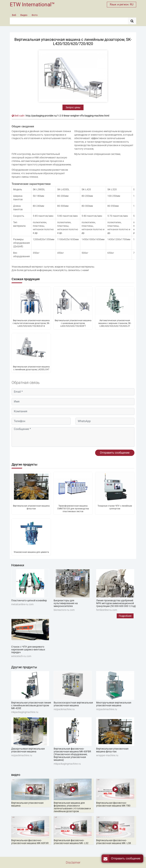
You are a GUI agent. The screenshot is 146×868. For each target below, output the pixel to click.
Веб (14, 15)
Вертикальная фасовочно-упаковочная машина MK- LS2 (71, 842)
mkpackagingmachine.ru (25, 712)
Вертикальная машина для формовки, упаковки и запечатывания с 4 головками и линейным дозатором (72, 807)
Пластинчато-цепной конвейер (29, 600)
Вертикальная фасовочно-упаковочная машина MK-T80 (113, 804)
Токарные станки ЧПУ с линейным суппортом (115, 507)
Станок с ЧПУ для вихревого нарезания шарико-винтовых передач (28, 650)
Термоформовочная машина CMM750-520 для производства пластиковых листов (73, 509)
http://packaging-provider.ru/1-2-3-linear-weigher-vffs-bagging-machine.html (67, 116)
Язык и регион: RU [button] (122, 4)
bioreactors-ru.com (64, 610)
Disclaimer (73, 862)
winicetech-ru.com (21, 656)
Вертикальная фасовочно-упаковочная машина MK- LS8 (114, 842)
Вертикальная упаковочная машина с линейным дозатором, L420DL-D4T (31, 368)
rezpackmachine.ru (64, 709)
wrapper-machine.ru (107, 755)
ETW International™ (32, 4)
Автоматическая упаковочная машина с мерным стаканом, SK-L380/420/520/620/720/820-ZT (115, 323)
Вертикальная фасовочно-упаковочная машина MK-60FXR (30, 842)
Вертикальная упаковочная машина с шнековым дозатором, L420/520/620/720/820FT (73, 323)
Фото (35, 15)
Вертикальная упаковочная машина (27, 804)
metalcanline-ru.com (22, 604)
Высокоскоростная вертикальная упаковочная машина (73, 704)
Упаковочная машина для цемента (31, 552)
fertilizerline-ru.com (107, 610)
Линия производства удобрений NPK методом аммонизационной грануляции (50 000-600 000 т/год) (116, 603)
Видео (24, 15)
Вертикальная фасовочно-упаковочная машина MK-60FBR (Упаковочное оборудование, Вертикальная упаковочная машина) (72, 754)
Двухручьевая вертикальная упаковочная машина (28, 750)
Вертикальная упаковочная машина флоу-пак (31, 507)
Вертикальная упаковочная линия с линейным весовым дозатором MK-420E (31, 705)
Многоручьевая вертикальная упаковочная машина (114, 704)
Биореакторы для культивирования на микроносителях (66, 603)
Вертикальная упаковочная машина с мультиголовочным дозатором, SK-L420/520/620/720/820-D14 (31, 323)
